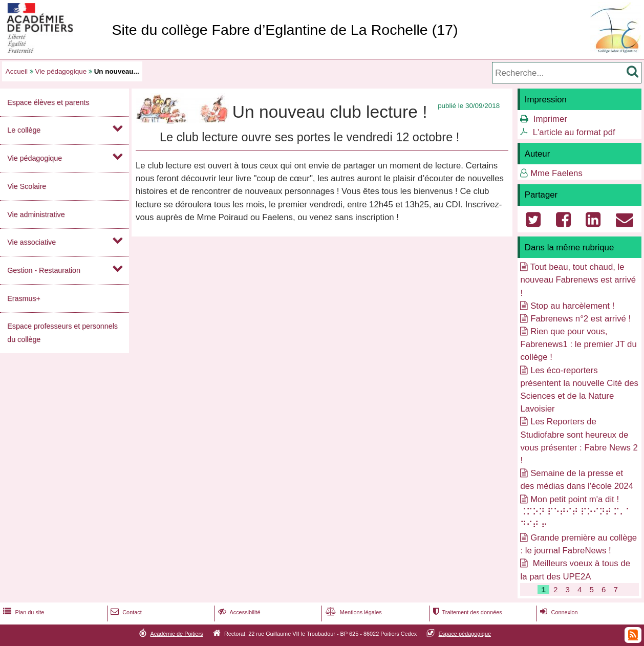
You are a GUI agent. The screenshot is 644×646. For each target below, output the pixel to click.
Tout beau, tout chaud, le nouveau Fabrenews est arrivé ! (578, 280)
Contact (125, 612)
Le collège (24, 130)
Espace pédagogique (465, 634)
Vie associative (31, 242)
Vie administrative (36, 214)
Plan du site (23, 612)
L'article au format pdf (574, 132)
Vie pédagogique (61, 71)
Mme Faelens (556, 173)
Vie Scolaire (27, 186)
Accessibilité (238, 612)
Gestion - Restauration (44, 270)
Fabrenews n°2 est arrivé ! (581, 319)
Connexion (558, 612)
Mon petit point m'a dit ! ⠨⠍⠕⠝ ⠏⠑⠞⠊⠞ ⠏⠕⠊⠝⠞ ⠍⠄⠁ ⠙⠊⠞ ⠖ (576, 512)
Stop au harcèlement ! (572, 306)
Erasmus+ (24, 298)
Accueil (17, 71)
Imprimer (550, 119)
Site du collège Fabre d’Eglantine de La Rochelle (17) (285, 30)
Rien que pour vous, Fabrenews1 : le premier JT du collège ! (578, 344)
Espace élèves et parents (48, 102)
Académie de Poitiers (176, 634)
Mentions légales (353, 612)
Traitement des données (466, 612)
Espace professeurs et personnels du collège (62, 332)
